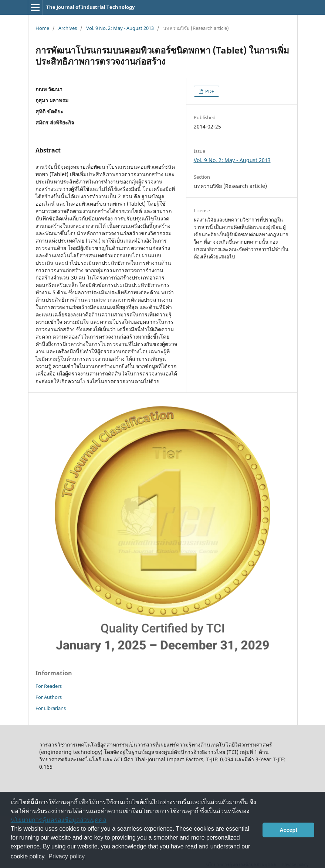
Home (42, 28)
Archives (68, 28)
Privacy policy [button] (67, 856)
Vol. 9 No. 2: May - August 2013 (120, 28)
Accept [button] (288, 830)
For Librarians (51, 708)
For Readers (49, 686)
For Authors (49, 697)
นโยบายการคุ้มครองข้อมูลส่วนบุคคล (59, 820)
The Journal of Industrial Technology (90, 7)
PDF (209, 91)
